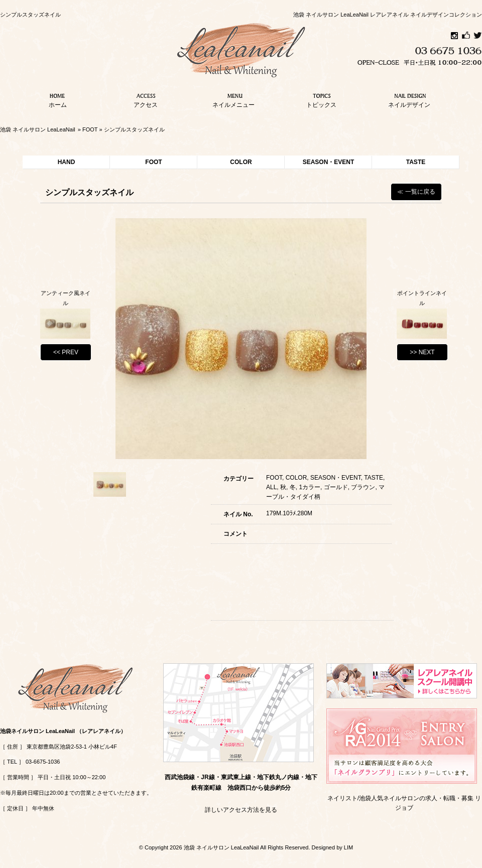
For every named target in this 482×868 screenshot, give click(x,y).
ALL (271, 487)
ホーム (58, 99)
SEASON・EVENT (329, 162)
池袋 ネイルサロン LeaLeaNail (38, 129)
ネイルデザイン (409, 99)
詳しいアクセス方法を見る (241, 810)
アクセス (146, 99)
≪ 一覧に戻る (416, 192)
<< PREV (66, 352)
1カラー (310, 487)
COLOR (241, 162)
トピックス (321, 99)
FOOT (90, 129)
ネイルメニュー (233, 99)
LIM (348, 847)
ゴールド (336, 487)
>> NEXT (422, 352)
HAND (67, 162)
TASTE (416, 162)
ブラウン (363, 487)
